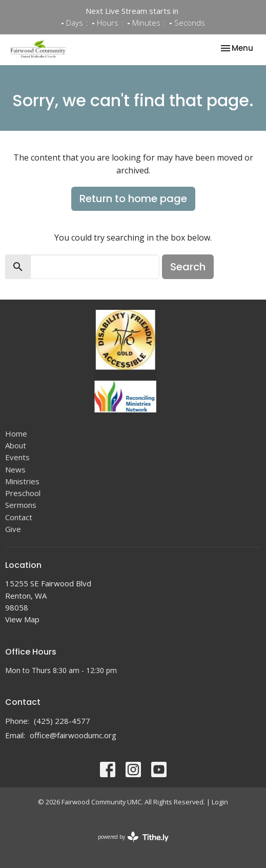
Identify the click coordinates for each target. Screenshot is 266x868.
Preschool (23, 493)
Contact (19, 517)
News (15, 469)
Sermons (21, 505)
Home (16, 433)
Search (188, 267)
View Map (22, 619)
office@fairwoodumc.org (73, 735)
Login (220, 802)
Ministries (22, 481)
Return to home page (133, 199)
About (16, 445)
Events (17, 457)
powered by (133, 837)
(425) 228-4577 (62, 721)
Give (13, 529)
